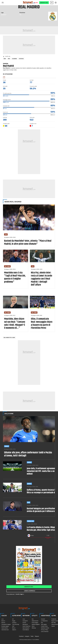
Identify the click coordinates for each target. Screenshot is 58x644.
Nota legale (44, 624)
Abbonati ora (29, 587)
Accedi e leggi (20, 594)
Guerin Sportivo (26, 626)
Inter (6, 235)
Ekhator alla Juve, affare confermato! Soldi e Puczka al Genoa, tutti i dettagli (28, 454)
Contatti (43, 619)
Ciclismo (14, 623)
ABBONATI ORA (44, 3)
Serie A (3, 621)
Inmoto (24, 623)
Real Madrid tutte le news (9, 338)
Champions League (6, 624)
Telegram (37, 636)
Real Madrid (7, 266)
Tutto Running (16, 624)
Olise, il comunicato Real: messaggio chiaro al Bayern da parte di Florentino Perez (42, 323)
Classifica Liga (7, 56)
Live (36, 3)
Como (33, 266)
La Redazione (44, 621)
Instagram (27, 636)
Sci (13, 619)
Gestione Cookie (45, 628)
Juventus (7, 446)
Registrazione (55, 621)
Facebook (21, 636)
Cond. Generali (45, 632)
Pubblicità (54, 619)
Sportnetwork (26, 628)
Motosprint (25, 624)
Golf (13, 626)
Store (33, 626)
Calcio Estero (5, 628)
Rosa (9, 59)
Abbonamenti (35, 621)
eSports (14, 630)
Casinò (53, 626)
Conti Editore (26, 630)
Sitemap (34, 628)
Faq (42, 623)
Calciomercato (5, 630)
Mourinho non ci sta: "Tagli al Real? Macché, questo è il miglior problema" (15, 277)
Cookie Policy (44, 626)
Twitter (32, 636)
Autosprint (25, 621)
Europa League (5, 626)
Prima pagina (35, 623)
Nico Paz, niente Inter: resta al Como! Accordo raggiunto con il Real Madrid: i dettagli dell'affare (42, 279)
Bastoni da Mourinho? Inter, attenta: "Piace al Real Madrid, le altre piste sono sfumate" (28, 242)
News (5, 59)
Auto (24, 619)
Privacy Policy (45, 630)
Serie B (3, 623)
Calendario (14, 59)
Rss (33, 619)
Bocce (14, 628)
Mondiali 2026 (31, 521)
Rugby (14, 621)
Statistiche (21, 59)
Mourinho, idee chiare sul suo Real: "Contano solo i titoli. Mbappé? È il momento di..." (15, 323)
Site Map (54, 623)
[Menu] (3, 3)
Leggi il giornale (30, 591)
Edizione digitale (36, 624)
